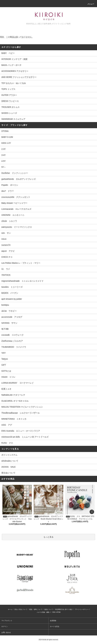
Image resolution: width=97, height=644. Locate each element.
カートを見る (55, 626)
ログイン (5, 626)
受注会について (8, 473)
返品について (49, 609)
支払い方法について (21, 609)
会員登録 (53, 621)
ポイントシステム (9, 455)
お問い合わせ (6, 632)
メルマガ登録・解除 (43, 612)
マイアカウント (7, 621)
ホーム (10, 609)
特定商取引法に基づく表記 (64, 609)
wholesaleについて (10, 461)
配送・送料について (36, 609)
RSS (54, 612)
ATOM (58, 612)
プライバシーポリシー (82, 609)
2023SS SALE (9, 467)
